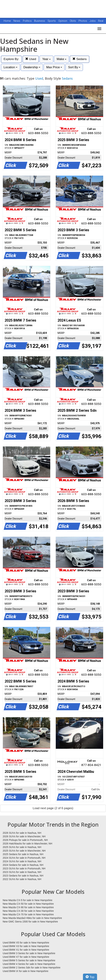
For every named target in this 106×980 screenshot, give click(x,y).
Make (61, 59)
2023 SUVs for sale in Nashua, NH (22, 872)
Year (46, 59)
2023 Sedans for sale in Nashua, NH (23, 876)
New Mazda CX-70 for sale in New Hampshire (28, 914)
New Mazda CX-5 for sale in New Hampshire (28, 900)
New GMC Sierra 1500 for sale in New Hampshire (30, 922)
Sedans (79, 59)
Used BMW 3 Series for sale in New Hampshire (29, 953)
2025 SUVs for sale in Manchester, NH (24, 851)
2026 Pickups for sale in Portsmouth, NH (25, 840)
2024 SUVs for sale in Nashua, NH (22, 861)
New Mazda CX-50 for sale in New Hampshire (28, 904)
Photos (83, 21)
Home (7, 21)
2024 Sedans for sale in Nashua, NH (23, 865)
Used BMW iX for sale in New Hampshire (25, 971)
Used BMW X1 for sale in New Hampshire (26, 950)
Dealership (32, 67)
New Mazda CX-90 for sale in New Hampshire (28, 907)
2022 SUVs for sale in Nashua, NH (22, 879)
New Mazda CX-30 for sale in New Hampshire (28, 911)
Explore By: (11, 59)
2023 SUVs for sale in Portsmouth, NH (24, 868)
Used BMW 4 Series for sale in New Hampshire (29, 964)
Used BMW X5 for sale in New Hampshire (26, 943)
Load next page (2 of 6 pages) (53, 808)
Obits (73, 21)
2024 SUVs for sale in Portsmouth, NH (24, 858)
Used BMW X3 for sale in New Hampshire (26, 946)
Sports (52, 21)
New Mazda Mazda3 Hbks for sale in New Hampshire (32, 918)
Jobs (93, 21)
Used (31, 59)
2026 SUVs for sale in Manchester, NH (24, 836)
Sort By (74, 67)
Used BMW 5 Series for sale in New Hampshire (29, 960)
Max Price (54, 67)
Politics (27, 21)
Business (40, 21)
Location (10, 67)
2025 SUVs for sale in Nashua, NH (22, 847)
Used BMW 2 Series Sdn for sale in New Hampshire (32, 968)
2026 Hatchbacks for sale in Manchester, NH (27, 844)
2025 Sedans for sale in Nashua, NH (23, 854)
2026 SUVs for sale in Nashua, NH (22, 833)
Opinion (63, 21)
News (17, 21)
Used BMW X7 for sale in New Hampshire (26, 957)
